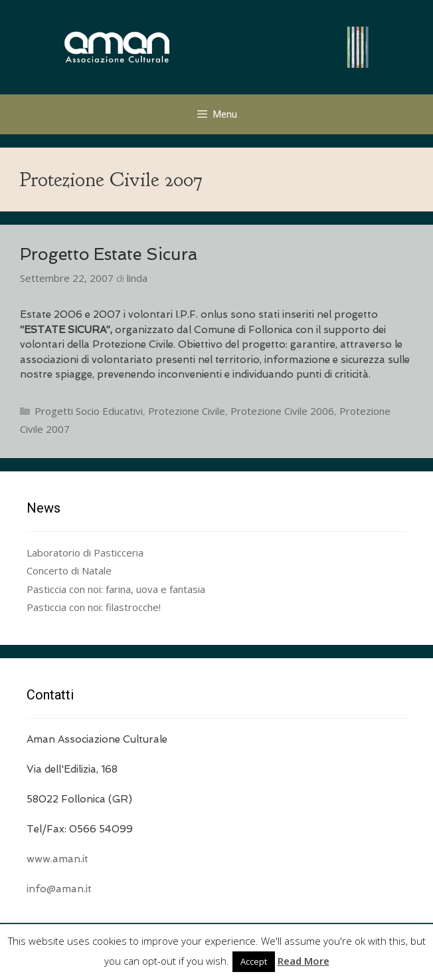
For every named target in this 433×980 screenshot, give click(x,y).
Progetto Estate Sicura (109, 254)
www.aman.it (57, 859)
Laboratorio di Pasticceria (85, 552)
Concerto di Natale (69, 570)
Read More (303, 961)
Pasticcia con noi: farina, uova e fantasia (116, 589)
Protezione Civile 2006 (282, 411)
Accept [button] (254, 961)
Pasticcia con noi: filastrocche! (94, 607)
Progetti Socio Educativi (89, 411)
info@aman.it (59, 889)
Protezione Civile (187, 411)
